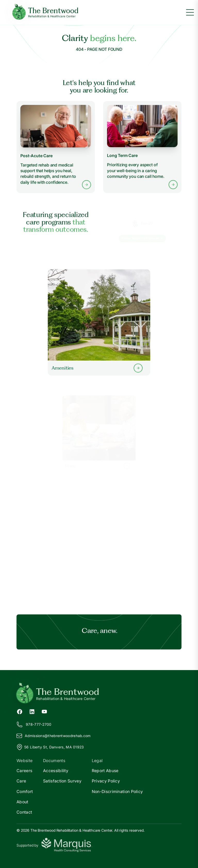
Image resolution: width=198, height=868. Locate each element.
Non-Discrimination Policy (117, 791)
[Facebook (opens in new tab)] (20, 711)
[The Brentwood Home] (46, 12)
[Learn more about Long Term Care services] (142, 147)
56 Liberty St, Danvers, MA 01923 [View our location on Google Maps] (50, 747)
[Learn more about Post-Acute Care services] (56, 147)
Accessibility (56, 771)
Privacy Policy (106, 781)
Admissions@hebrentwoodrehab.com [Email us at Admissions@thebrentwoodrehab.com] (54, 736)
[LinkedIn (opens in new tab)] (32, 711)
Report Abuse (105, 771)
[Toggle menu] (190, 12)
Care (21, 781)
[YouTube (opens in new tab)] (44, 711)
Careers (24, 771)
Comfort (25, 791)
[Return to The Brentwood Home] (99, 694)
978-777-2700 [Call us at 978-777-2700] (34, 724)
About (22, 802)
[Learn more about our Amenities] (99, 322)
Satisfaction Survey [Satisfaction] (62, 781)
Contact (24, 812)
